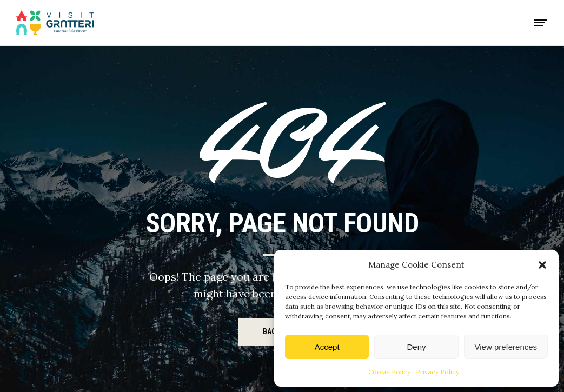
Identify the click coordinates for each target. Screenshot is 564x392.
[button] (542, 265)
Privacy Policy (437, 372)
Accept (327, 347)
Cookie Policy (389, 372)
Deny (416, 347)
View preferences (506, 347)
